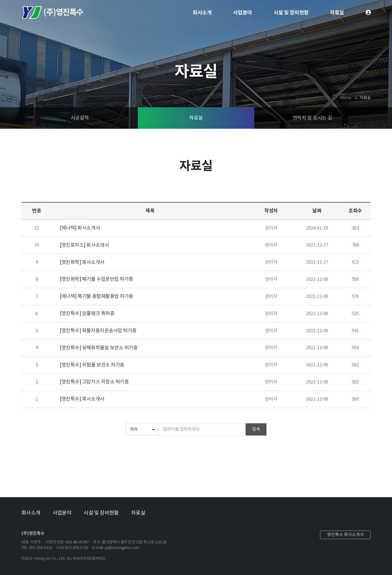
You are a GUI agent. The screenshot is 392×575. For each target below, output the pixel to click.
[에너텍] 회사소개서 (80, 228)
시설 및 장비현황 (291, 13)
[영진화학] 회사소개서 (82, 262)
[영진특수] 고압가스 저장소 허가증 (94, 382)
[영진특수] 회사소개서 (82, 399)
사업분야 (243, 13)
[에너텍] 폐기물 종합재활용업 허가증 (96, 296)
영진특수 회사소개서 (345, 535)
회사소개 (202, 13)
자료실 (337, 13)
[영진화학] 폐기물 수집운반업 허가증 (96, 279)
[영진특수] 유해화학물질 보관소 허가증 (99, 348)
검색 (256, 429)
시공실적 (80, 118)
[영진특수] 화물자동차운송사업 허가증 (98, 331)
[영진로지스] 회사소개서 (84, 245)
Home (345, 98)
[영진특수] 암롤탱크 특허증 (87, 314)
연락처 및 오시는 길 (312, 118)
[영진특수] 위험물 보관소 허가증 (92, 365)
